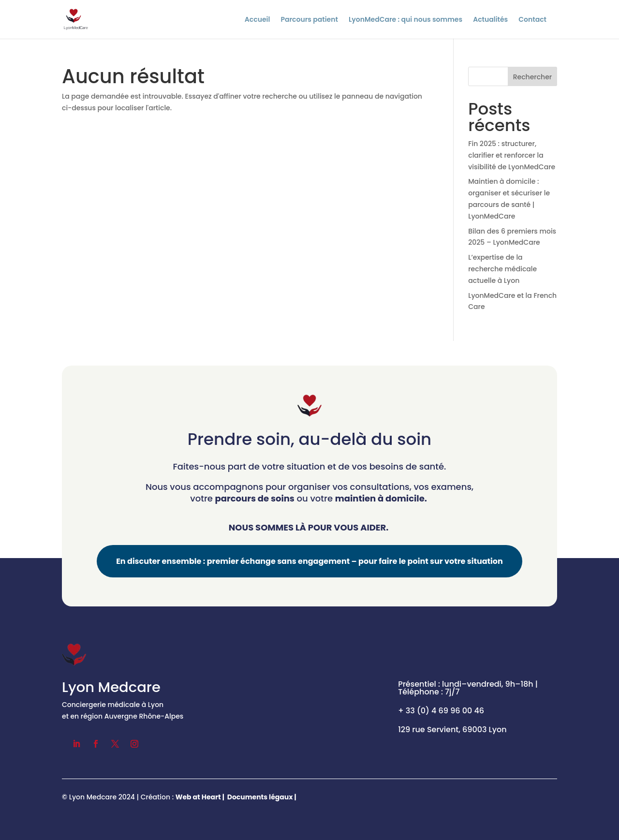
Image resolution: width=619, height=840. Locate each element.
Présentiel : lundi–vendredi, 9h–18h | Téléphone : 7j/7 (468, 688)
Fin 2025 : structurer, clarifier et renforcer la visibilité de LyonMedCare (512, 155)
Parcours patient (309, 20)
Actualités (490, 20)
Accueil (258, 20)
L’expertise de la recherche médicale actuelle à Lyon (502, 269)
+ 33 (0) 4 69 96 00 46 (441, 711)
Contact (532, 20)
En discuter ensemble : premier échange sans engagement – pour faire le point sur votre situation (309, 561)
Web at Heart (198, 797)
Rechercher (533, 77)
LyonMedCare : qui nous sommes (405, 20)
